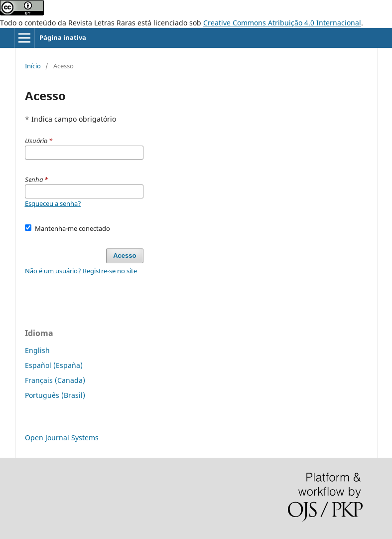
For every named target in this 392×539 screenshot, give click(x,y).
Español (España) (54, 365)
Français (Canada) (55, 380)
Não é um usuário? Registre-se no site (81, 271)
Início (33, 66)
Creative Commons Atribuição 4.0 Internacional (282, 23)
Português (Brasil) (55, 395)
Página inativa (63, 37)
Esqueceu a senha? (53, 203)
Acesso (125, 256)
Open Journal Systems (62, 438)
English (37, 350)
